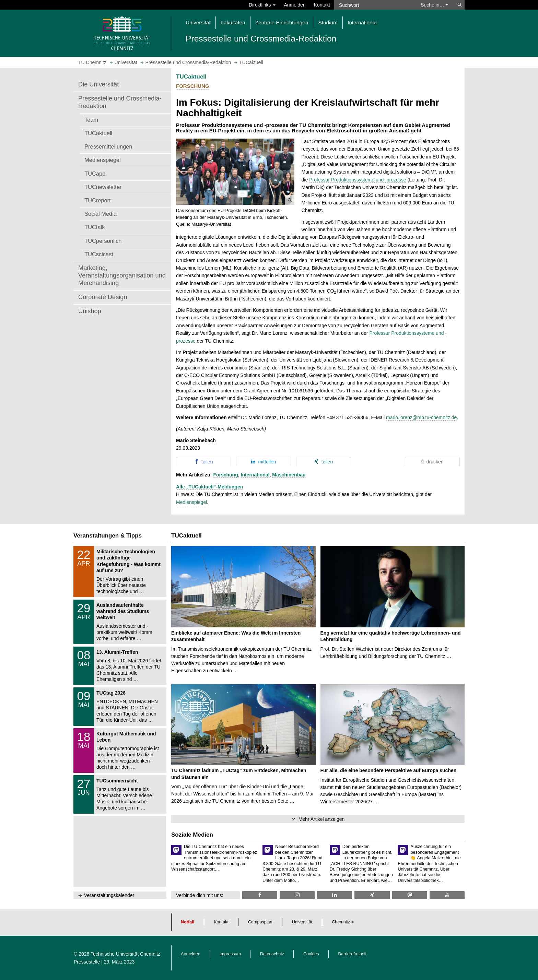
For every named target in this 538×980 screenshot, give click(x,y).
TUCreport (97, 200)
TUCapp (95, 174)
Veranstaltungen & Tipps (108, 536)
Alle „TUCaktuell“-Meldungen (209, 487)
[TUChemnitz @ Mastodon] (410, 895)
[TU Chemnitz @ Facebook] (260, 895)
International (255, 475)
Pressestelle (87, 962)
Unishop (90, 311)
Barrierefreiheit (353, 954)
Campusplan (260, 922)
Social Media (101, 214)
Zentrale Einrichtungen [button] (282, 22)
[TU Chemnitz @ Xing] (372, 895)
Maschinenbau (289, 475)
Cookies (311, 954)
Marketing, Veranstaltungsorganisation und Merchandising (122, 275)
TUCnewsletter (103, 187)
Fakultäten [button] (233, 22)
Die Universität (98, 84)
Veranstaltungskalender (109, 895)
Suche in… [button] (434, 5)
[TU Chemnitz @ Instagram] (297, 895)
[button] (235, 172)
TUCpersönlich (103, 241)
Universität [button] (198, 22)
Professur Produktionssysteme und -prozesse (358, 180)
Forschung (225, 475)
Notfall (188, 922)
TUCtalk (95, 227)
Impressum (230, 954)
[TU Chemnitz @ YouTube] (447, 895)
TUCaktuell (98, 133)
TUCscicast (99, 254)
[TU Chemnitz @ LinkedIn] (335, 895)
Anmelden (295, 5)
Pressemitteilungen (108, 146)
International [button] (362, 22)
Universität (302, 922)
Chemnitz (341, 922)
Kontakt (322, 5)
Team (91, 120)
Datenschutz (272, 954)
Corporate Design (103, 297)
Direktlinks (262, 5)
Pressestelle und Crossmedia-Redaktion (120, 102)
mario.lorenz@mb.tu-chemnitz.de (421, 417)
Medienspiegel (103, 160)
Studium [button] (328, 22)
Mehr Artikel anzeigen (322, 819)
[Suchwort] (374, 5)
